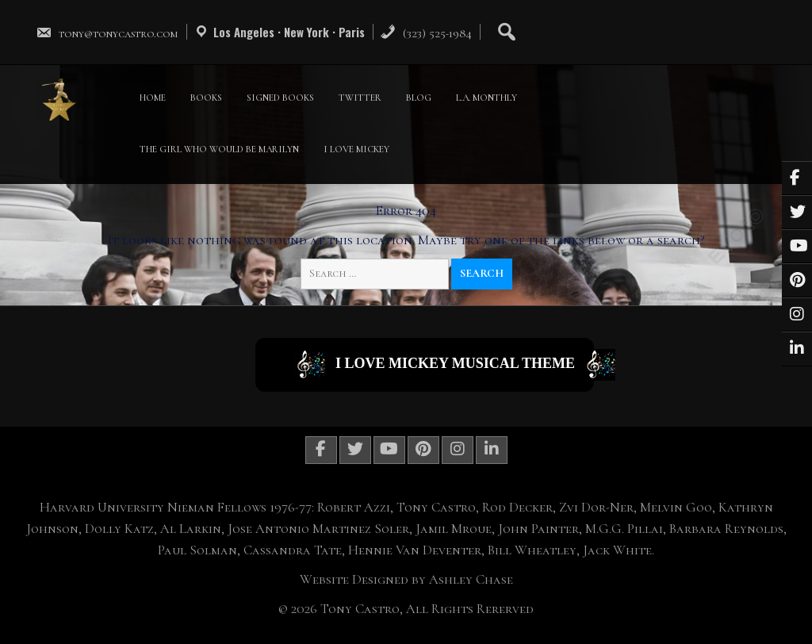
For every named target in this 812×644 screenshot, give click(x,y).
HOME (153, 98)
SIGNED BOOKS (280, 98)
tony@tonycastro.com (107, 33)
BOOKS (206, 98)
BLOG (419, 98)
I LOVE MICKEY (356, 149)
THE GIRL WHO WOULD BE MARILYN (219, 149)
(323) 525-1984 (426, 33)
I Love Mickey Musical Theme (444, 365)
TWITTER (360, 98)
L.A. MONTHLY (486, 98)
